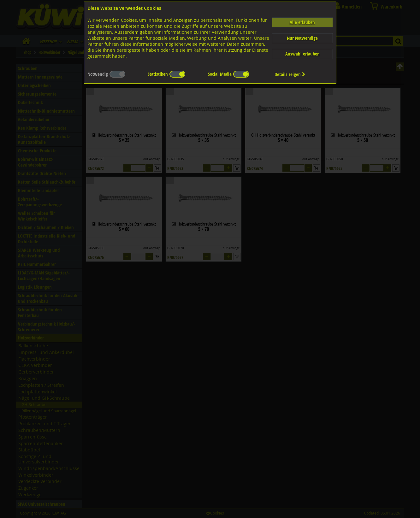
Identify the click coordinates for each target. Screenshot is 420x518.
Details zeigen (290, 74)
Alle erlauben (302, 22)
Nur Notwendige (302, 38)
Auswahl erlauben (302, 54)
